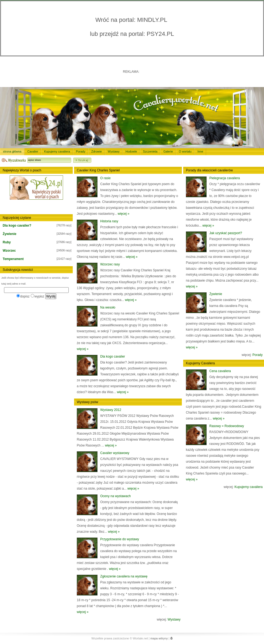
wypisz (37, 296)
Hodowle (131, 151)
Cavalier (33, 151)
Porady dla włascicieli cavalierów (209, 170)
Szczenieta (150, 151)
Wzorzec (9, 251)
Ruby (7, 242)
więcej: (169, 619)
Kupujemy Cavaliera (200, 363)
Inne (200, 151)
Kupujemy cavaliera (57, 151)
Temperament (13, 259)
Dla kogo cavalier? (17, 226)
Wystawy (114, 151)
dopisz (23, 296)
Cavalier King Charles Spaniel (98, 170)
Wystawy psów (87, 402)
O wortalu (185, 151)
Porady (81, 151)
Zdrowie (97, 151)
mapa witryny (159, 638)
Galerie (168, 151)
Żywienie (10, 234)
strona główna (12, 151)
